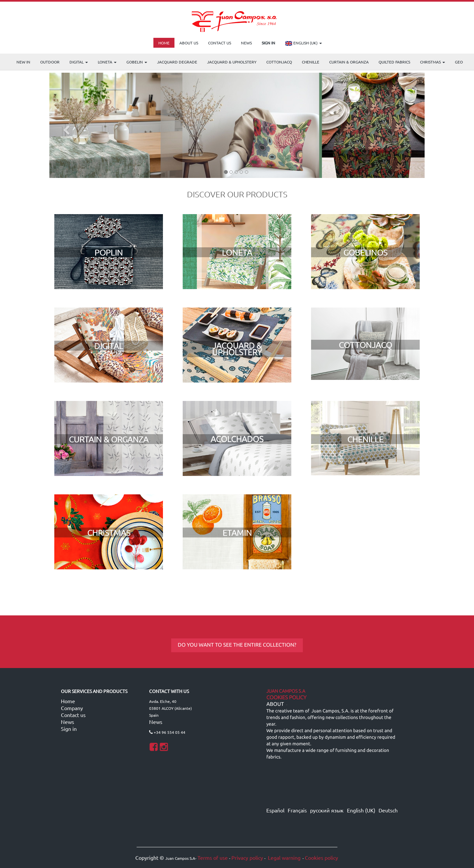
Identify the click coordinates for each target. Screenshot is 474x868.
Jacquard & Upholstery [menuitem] (232, 62)
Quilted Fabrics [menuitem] (394, 62)
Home (68, 701)
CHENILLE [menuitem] (311, 62)
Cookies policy (321, 857)
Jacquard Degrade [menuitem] (177, 62)
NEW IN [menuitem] (23, 62)
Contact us (73, 715)
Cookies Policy (286, 698)
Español (275, 810)
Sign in (69, 729)
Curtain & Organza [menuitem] (349, 62)
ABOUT (275, 704)
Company (72, 708)
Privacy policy (247, 857)
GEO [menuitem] (459, 62)
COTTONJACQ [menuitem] (279, 62)
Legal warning (284, 857)
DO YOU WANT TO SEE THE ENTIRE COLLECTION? (237, 645)
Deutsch (388, 810)
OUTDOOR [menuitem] (50, 62)
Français (297, 810)
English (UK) (303, 43)
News (67, 722)
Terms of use (213, 857)
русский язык (327, 810)
